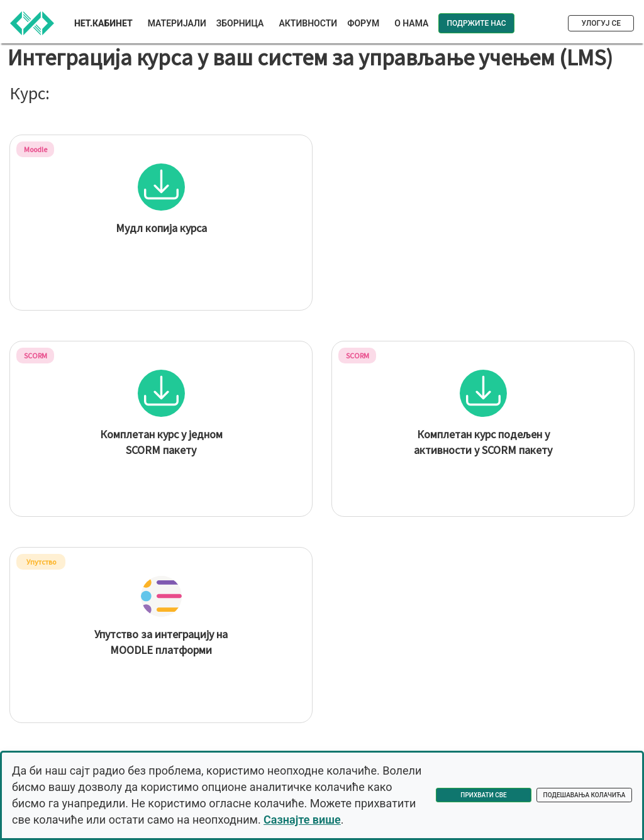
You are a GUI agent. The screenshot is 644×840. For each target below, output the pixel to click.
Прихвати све (483, 795)
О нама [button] (411, 23)
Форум (363, 23)
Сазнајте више (302, 820)
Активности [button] (308, 23)
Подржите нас (476, 23)
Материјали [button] (177, 23)
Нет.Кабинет (103, 23)
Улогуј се (601, 23)
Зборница (240, 23)
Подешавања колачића (585, 795)
